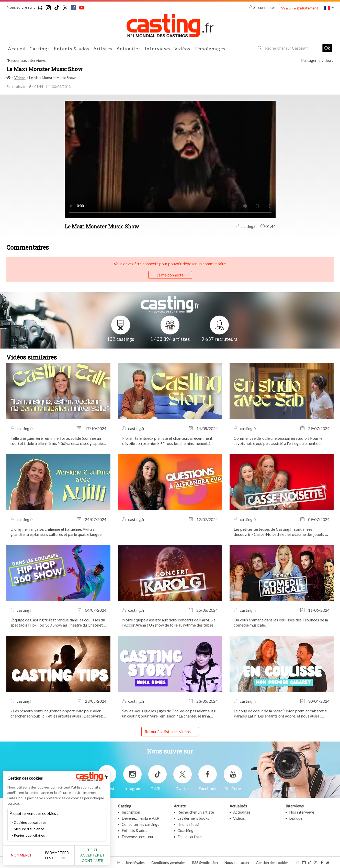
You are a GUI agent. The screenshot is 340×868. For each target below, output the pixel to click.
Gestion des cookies (272, 863)
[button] (329, 8)
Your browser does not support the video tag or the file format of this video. (170, 159)
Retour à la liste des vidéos (168, 731)
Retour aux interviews (27, 60)
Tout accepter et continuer (92, 855)
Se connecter (262, 7)
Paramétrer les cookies (57, 855)
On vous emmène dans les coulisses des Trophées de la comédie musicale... (281, 622)
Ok (327, 48)
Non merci (21, 855)
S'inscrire (300, 8)
